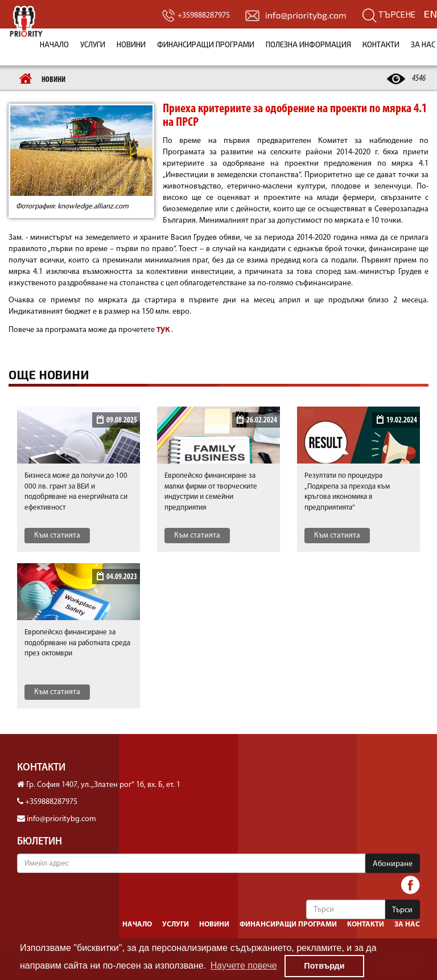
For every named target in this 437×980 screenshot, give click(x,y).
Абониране (393, 864)
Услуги (93, 44)
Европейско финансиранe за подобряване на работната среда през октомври (77, 643)
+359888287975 (51, 802)
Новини (131, 44)
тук (164, 330)
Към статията (57, 536)
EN (430, 14)
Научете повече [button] (244, 965)
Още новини (49, 375)
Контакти (381, 44)
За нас (407, 924)
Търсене (389, 14)
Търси (402, 910)
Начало (54, 44)
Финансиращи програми (206, 44)
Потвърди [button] (324, 966)
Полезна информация (308, 44)
